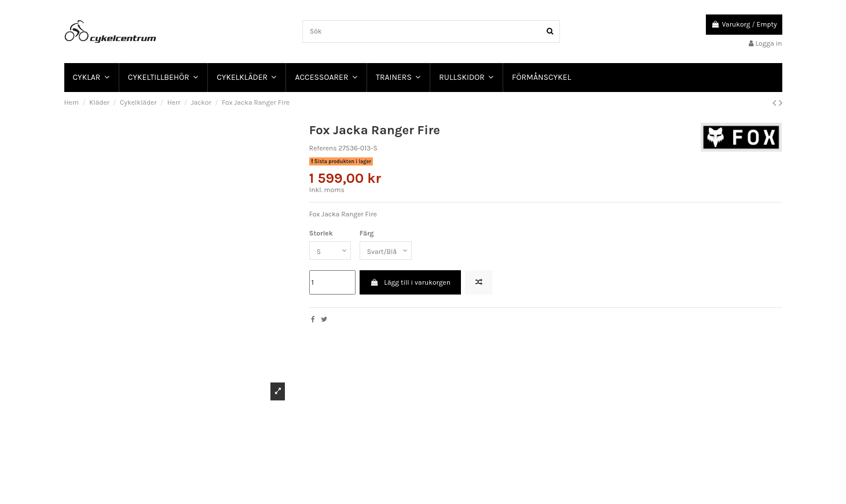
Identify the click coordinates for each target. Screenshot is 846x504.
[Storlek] (330, 251)
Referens (323, 148)
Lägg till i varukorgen (410, 282)
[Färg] (386, 251)
